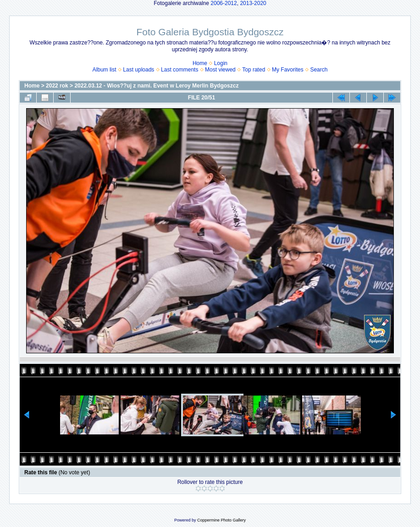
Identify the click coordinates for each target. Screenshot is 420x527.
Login (221, 63)
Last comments (180, 70)
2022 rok (57, 86)
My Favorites (288, 70)
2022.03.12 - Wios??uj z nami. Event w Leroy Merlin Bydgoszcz (156, 86)
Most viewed (220, 70)
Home (200, 63)
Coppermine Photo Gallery (221, 520)
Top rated (254, 70)
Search (319, 70)
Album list (105, 70)
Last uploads (138, 70)
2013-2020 (253, 3)
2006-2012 (224, 3)
